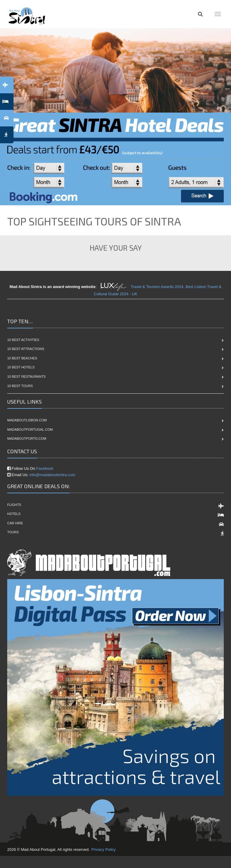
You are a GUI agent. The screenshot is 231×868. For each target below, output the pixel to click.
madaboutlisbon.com (27, 420)
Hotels (14, 514)
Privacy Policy (104, 849)
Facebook (45, 468)
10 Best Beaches (22, 358)
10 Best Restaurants (26, 377)
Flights (14, 505)
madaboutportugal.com (30, 429)
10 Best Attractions (26, 349)
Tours (13, 532)
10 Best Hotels (21, 367)
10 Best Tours (20, 386)
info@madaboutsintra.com (52, 475)
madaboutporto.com (27, 439)
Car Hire (15, 523)
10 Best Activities (23, 340)
